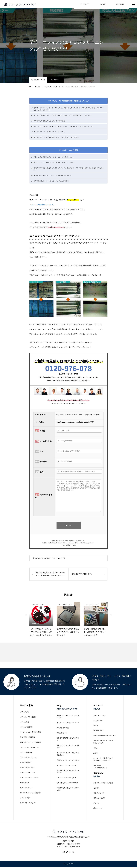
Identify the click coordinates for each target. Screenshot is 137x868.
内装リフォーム (62, 734)
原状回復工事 (24, 783)
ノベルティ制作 (25, 799)
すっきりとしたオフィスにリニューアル (68, 772)
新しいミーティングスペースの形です (68, 747)
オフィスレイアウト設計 (28, 718)
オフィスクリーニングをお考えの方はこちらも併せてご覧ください (56, 138)
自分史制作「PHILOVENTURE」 (101, 768)
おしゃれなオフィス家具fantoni (67, 784)
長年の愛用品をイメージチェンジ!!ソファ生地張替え (51, 182)
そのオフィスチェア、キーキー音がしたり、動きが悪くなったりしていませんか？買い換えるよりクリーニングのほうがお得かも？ (69, 110)
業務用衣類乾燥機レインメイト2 (104, 736)
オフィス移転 (24, 713)
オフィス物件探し (26, 763)
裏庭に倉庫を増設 (63, 729)
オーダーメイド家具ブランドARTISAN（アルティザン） (103, 760)
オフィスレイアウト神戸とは (103, 784)
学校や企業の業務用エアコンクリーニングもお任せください (54, 158)
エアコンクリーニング (42, 559)
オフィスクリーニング (38, 81)
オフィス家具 (24, 723)
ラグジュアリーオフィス (28, 758)
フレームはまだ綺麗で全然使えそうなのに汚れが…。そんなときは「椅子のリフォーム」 (64, 127)
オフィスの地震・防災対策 (29, 778)
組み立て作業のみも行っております (68, 740)
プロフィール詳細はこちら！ (42, 205)
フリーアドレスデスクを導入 (66, 779)
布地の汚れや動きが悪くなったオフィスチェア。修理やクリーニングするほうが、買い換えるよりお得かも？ (69, 170)
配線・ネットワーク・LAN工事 (30, 743)
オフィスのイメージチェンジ (66, 766)
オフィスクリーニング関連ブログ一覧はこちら (49, 133)
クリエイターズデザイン (28, 804)
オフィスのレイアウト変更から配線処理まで (68, 755)
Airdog (96, 726)
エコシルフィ (98, 721)
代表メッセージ (99, 794)
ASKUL (96, 754)
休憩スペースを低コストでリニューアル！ (68, 717)
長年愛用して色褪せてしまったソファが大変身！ (50, 122)
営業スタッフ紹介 (99, 799)
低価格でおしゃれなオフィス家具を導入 (68, 790)
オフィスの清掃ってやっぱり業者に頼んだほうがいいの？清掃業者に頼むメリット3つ (63, 116)
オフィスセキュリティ (27, 768)
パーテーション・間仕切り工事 (30, 733)
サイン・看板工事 (26, 753)
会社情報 (96, 789)
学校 (64, 559)
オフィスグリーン (26, 789)
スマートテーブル (99, 716)
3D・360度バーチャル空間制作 (30, 794)
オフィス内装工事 (26, 728)
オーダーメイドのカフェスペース (68, 724)
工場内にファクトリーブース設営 (68, 761)
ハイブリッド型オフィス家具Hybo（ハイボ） (103, 743)
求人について (98, 809)
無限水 (96, 749)
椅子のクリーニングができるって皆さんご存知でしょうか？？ (55, 163)
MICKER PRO (98, 731)
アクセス (96, 804)
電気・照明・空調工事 (27, 738)
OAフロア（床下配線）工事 (29, 748)
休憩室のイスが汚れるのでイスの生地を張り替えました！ (53, 176)
